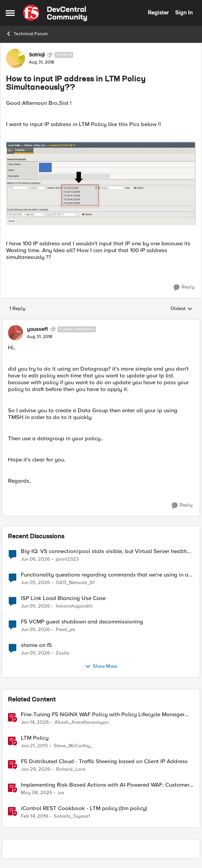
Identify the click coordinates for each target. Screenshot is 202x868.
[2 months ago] (37, 793)
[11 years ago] (34, 746)
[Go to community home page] (55, 13)
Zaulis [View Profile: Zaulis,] (63, 653)
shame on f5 (36, 645)
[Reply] (184, 287)
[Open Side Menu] (10, 13)
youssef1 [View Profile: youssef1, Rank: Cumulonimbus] (37, 329)
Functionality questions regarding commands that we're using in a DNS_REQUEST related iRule (105, 575)
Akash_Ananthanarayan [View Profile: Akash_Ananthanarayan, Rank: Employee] (82, 722)
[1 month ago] (35, 559)
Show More (101, 667)
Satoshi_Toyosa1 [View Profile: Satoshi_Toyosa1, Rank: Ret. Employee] (72, 816)
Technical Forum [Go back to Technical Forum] (27, 34)
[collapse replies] (101, 323)
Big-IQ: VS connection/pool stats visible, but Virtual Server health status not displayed (104, 551)
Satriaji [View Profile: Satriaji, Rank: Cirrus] (37, 55)
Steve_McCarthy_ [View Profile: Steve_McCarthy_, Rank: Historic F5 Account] (73, 746)
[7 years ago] (34, 817)
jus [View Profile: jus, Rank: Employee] (61, 793)
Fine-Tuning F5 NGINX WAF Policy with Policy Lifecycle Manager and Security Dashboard (103, 715)
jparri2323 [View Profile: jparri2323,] (67, 559)
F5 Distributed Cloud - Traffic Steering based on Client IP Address (104, 761)
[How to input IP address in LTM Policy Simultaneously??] (40, 337)
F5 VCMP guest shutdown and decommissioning (82, 622)
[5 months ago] (36, 770)
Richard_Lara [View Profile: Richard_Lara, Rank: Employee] (71, 769)
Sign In (184, 12)
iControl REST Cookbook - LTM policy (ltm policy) (84, 808)
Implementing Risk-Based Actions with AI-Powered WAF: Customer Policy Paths (105, 785)
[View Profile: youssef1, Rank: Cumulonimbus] (16, 333)
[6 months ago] (35, 723)
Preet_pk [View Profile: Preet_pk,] (66, 630)
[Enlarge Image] (101, 184)
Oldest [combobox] (182, 309)
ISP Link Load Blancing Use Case (63, 598)
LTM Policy (35, 738)
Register (158, 12)
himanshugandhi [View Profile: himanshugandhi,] (74, 606)
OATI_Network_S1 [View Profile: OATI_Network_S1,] (75, 583)
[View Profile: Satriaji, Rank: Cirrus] (16, 58)
